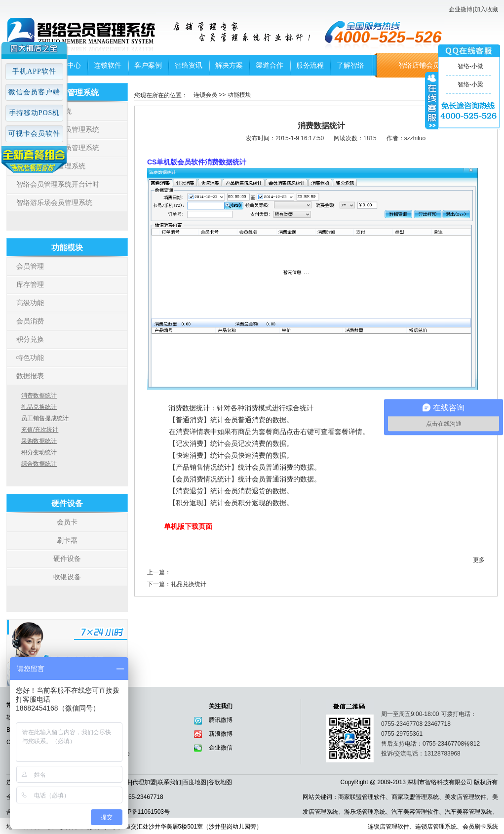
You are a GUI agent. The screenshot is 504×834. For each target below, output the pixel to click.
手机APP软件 (34, 71)
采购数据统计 (39, 441)
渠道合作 (270, 65)
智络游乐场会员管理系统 (54, 202)
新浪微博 (221, 734)
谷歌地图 (220, 782)
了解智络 (350, 65)
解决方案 (229, 65)
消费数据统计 (39, 396)
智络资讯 (189, 65)
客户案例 (148, 65)
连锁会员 (205, 95)
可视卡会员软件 (34, 134)
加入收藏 (486, 9)
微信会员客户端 (34, 92)
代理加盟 (144, 782)
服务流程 (310, 65)
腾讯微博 (221, 720)
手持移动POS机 (35, 113)
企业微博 (461, 9)
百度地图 (194, 782)
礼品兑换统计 (39, 407)
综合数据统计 (39, 464)
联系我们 (169, 782)
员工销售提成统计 (45, 418)
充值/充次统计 (40, 430)
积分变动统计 (39, 452)
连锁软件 (108, 65)
